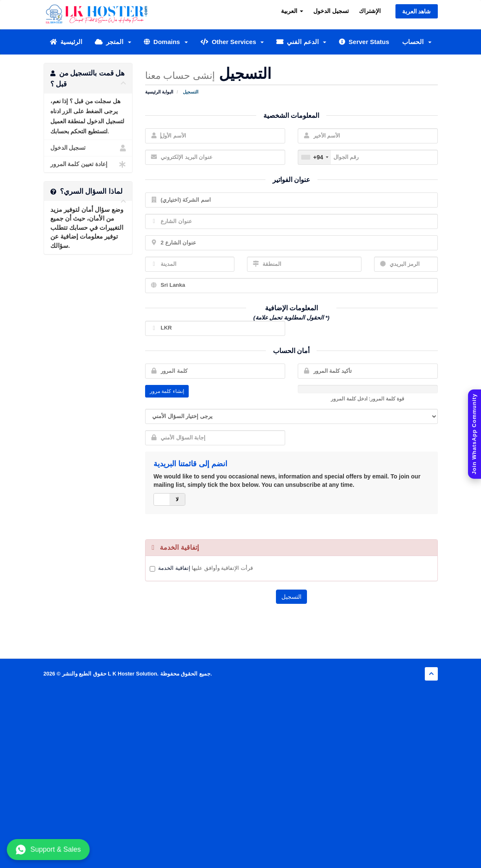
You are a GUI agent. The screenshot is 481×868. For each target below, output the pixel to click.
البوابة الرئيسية (159, 92)
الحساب (417, 42)
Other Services (232, 42)
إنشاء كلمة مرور (167, 391)
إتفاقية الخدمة (174, 568)
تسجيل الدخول (331, 11)
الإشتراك (370, 11)
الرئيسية (66, 42)
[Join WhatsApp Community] (474, 434)
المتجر (113, 42)
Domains (166, 42)
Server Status (364, 42)
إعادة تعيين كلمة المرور (88, 164)
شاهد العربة (417, 11)
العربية (292, 11)
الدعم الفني (301, 42)
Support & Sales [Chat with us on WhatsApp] (48, 850)
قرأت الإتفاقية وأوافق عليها (205, 568)
